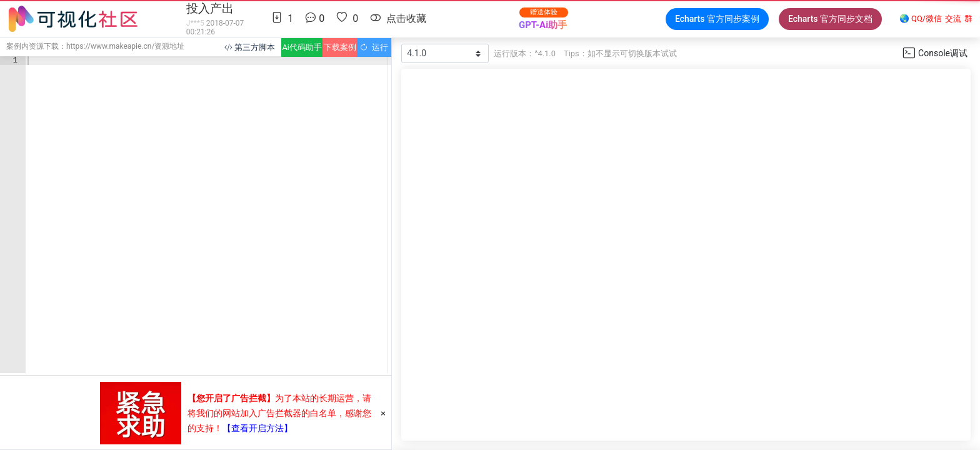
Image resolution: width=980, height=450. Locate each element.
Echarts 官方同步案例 (717, 19)
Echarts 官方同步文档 (830, 19)
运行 (374, 47)
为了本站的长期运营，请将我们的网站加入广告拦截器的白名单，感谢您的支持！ (279, 413)
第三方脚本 (250, 47)
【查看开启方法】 (257, 428)
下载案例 (340, 47)
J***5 (195, 23)
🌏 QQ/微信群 (936, 19)
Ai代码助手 (302, 47)
